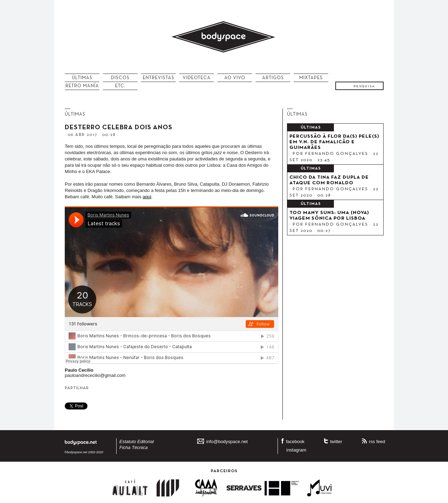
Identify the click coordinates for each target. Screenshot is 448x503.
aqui (147, 197)
